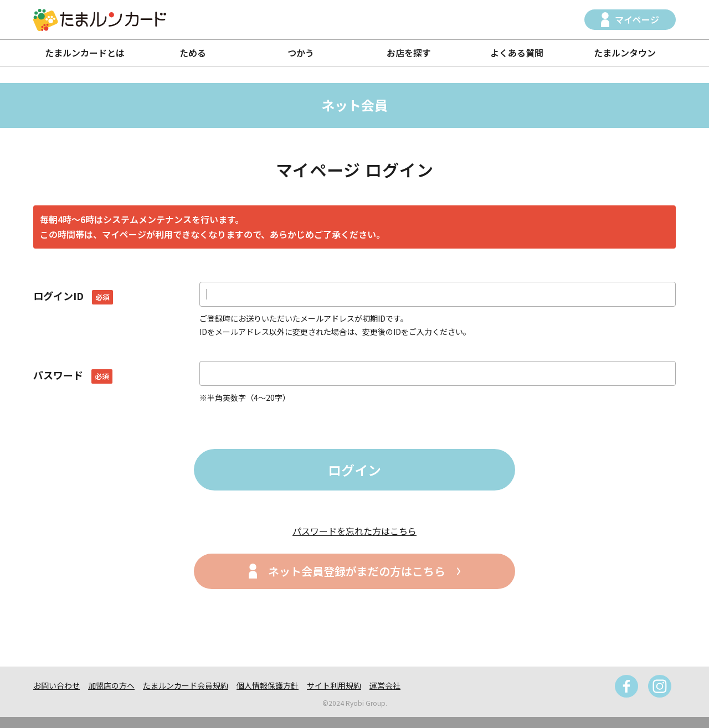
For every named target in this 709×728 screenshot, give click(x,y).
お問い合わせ (56, 685)
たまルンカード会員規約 (186, 685)
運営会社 (385, 685)
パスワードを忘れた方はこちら (354, 531)
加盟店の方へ (111, 685)
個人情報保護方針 (268, 685)
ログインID (73, 296)
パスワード (73, 375)
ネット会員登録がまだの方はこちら (357, 571)
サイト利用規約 (334, 685)
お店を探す (409, 53)
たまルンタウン (625, 53)
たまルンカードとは (85, 53)
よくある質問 (517, 53)
